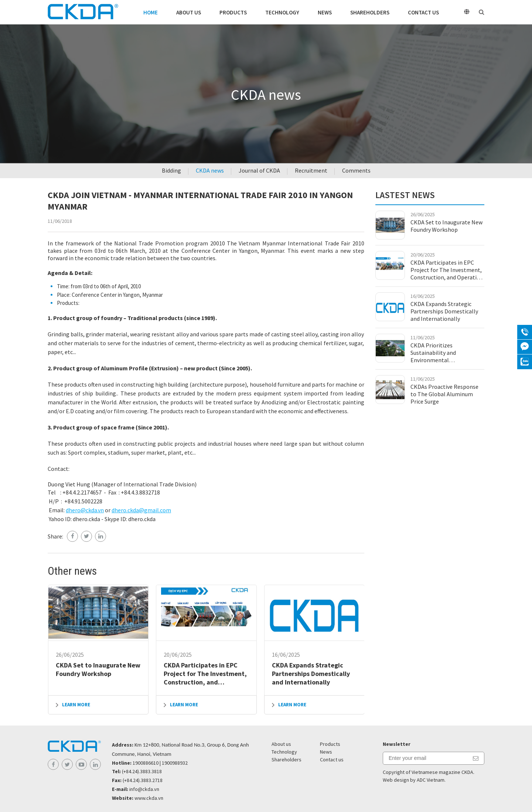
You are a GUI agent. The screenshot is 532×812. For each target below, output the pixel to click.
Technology (282, 12)
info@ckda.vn (144, 789)
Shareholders (370, 12)
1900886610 (146, 763)
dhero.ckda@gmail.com (141, 510)
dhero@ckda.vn (85, 510)
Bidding (171, 170)
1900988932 (175, 763)
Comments (356, 170)
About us (189, 12)
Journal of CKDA (259, 170)
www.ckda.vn (149, 798)
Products (233, 12)
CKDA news (210, 170)
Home (151, 12)
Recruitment (311, 170)
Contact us (423, 12)
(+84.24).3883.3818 (142, 771)
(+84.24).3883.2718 (143, 780)
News (325, 12)
